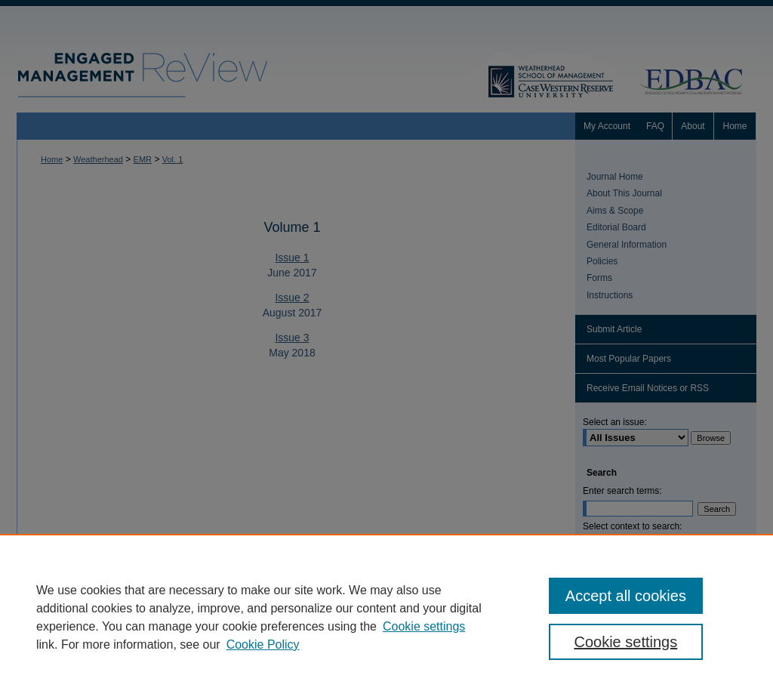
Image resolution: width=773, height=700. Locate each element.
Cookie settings (424, 626)
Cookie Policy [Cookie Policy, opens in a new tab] (263, 644)
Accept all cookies (626, 596)
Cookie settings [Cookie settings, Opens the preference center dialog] (625, 642)
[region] (386, 617)
